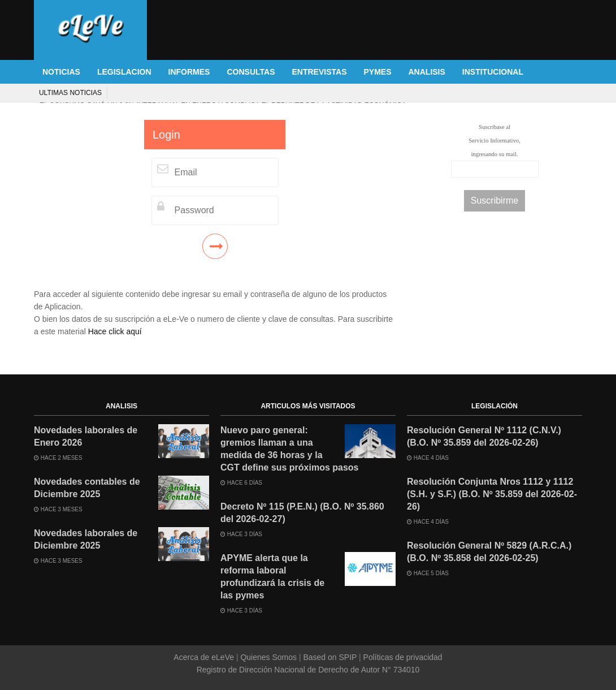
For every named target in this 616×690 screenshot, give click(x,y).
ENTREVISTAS (320, 72)
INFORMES (189, 72)
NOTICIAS (61, 72)
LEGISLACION (124, 72)
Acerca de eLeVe (205, 657)
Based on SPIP (330, 657)
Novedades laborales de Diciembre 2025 (86, 539)
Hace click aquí (115, 331)
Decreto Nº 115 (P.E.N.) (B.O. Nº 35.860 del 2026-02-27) (302, 513)
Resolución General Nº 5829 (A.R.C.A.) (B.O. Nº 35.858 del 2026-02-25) (489, 552)
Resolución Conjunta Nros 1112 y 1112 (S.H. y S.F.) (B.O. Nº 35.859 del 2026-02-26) (492, 494)
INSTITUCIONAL (493, 72)
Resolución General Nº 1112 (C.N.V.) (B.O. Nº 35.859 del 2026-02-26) (484, 436)
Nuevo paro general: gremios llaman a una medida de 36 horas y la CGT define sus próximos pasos (290, 449)
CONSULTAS (251, 72)
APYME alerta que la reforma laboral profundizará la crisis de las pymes (272, 577)
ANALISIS (427, 72)
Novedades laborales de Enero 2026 (86, 436)
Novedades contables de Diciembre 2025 (87, 488)
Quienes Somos (269, 657)
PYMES (377, 72)
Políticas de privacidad (402, 657)
